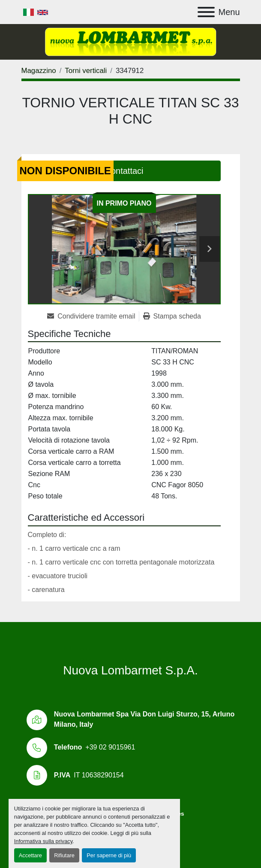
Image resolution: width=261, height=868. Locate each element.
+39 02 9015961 (110, 747)
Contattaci (124, 171)
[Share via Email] (93, 316)
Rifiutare (64, 855)
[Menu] (206, 12)
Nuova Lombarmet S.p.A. (130, 670)
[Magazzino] (39, 71)
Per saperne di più (109, 855)
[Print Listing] (172, 316)
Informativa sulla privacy (43, 841)
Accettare (30, 855)
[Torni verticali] (86, 71)
